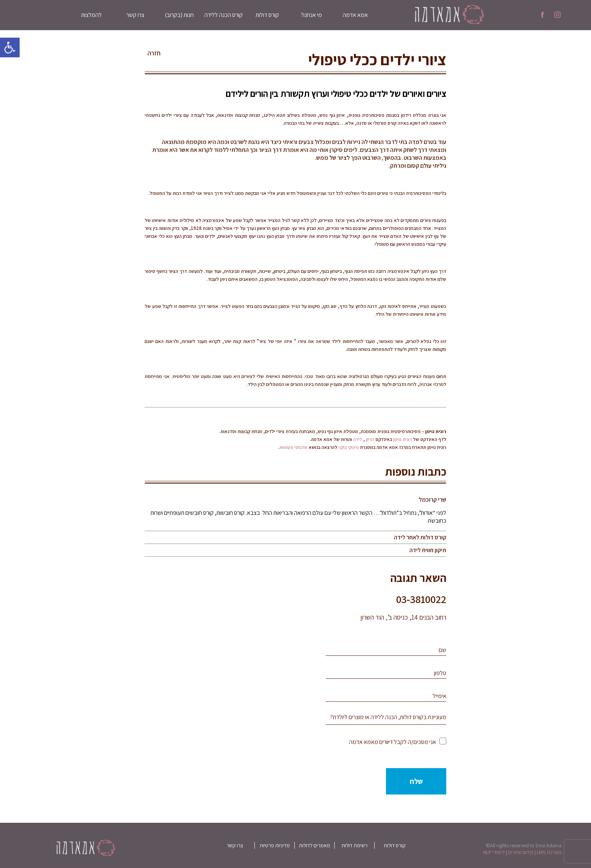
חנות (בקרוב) (179, 15)
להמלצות (91, 15)
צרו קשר (135, 15)
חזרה (154, 53)
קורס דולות (267, 15)
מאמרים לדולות (315, 845)
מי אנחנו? (311, 15)
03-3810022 (421, 599)
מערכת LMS (549, 852)
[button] (10, 47)
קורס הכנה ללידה (224, 15)
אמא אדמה (355, 15)
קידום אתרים (521, 852)
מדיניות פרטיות (275, 845)
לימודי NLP (494, 852)
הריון (370, 439)
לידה (358, 439)
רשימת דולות (354, 845)
